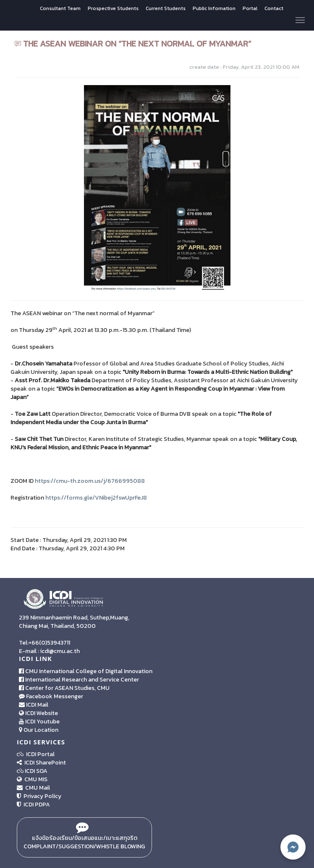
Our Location (39, 730)
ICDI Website (38, 713)
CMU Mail (33, 788)
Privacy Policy (39, 796)
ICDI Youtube (39, 722)
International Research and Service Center (79, 680)
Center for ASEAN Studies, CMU (64, 688)
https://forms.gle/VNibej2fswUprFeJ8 (96, 498)
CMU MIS (32, 779)
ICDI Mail (34, 705)
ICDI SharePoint (41, 763)
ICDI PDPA (33, 805)
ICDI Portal (36, 754)
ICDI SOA (36, 771)
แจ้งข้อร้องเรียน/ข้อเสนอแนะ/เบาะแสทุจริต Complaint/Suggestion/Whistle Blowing (84, 837)
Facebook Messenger (51, 696)
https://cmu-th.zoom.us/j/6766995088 (90, 481)
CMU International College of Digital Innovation (86, 671)
